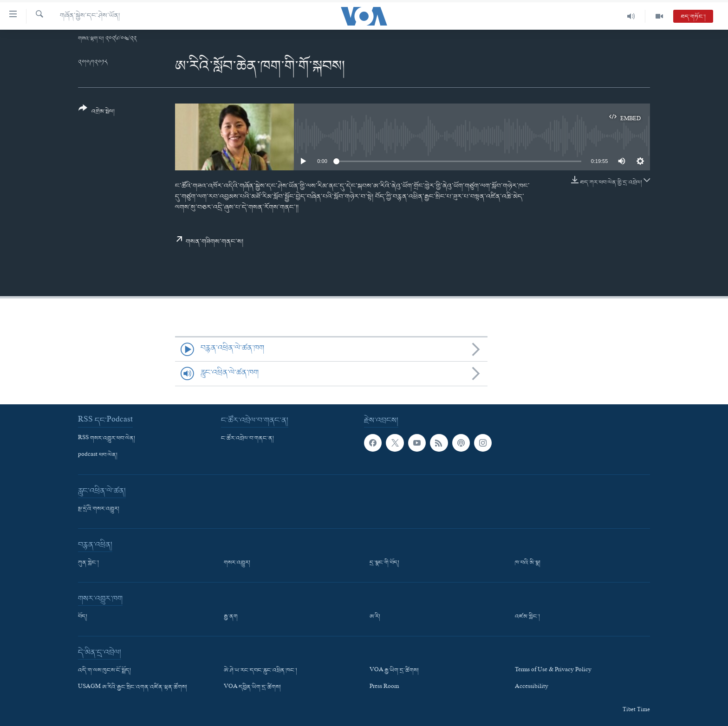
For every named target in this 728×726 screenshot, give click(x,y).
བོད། (83, 617)
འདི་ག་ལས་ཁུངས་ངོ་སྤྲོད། (104, 671)
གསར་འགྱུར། (237, 563)
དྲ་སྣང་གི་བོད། (384, 563)
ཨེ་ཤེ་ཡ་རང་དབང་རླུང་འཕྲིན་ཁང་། (260, 671)
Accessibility (532, 687)
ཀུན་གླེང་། (88, 563)
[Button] (97, 113)
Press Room (384, 687)
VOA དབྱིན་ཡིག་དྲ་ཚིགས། (252, 687)
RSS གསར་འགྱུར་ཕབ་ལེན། (107, 439)
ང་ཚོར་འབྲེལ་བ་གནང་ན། (247, 439)
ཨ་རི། (375, 617)
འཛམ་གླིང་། (527, 617)
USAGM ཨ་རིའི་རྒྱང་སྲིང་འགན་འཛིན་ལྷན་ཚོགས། (133, 687)
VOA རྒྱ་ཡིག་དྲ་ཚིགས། (394, 671)
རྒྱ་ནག (231, 617)
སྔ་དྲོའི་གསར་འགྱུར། (99, 509)
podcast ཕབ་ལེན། (98, 455)
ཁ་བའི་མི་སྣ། (528, 563)
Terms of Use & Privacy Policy (553, 671)
